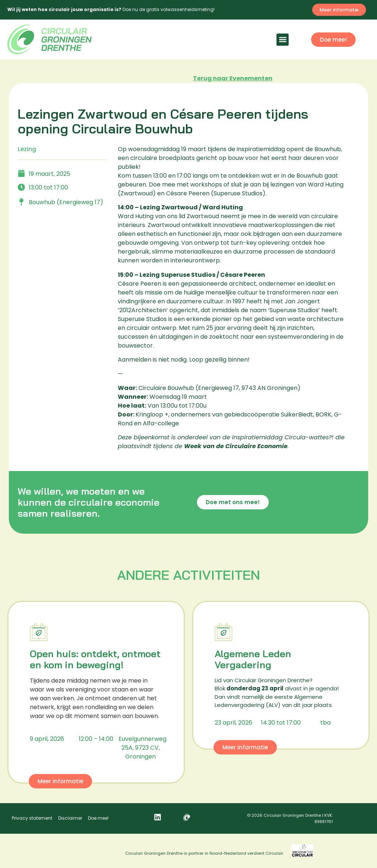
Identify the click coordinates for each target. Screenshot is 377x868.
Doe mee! (98, 818)
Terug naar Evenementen (233, 78)
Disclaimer (70, 818)
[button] (283, 40)
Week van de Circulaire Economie (236, 446)
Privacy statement (32, 818)
